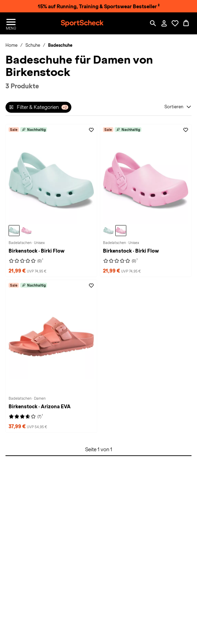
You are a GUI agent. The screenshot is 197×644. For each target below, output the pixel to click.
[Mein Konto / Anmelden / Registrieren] (164, 23)
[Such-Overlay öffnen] (153, 23)
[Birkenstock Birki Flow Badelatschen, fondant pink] (26, 231)
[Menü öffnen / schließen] (11, 23)
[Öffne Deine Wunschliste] (175, 23)
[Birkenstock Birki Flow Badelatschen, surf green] (14, 231)
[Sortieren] (178, 107)
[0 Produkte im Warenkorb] (186, 23)
